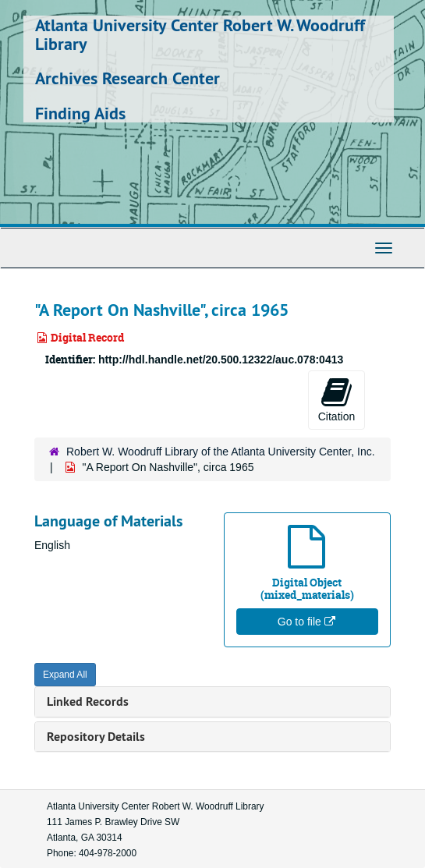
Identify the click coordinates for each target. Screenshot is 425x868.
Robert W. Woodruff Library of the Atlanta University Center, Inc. (221, 452)
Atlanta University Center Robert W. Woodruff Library (200, 34)
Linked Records (88, 701)
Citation (336, 399)
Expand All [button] (65, 675)
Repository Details (96, 737)
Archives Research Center (127, 78)
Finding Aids (80, 113)
